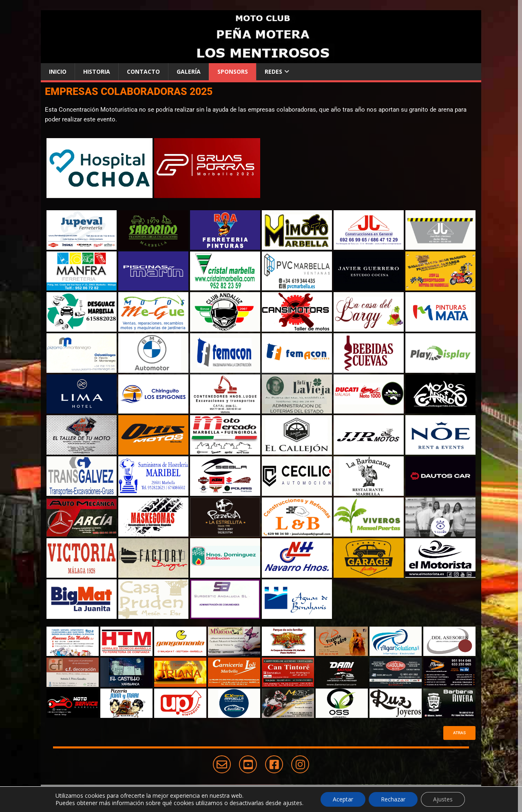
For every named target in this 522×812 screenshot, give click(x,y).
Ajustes (443, 799)
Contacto (143, 72)
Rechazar (393, 799)
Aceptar (343, 799)
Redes (273, 72)
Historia (97, 72)
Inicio (58, 72)
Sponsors (233, 72)
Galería (189, 72)
